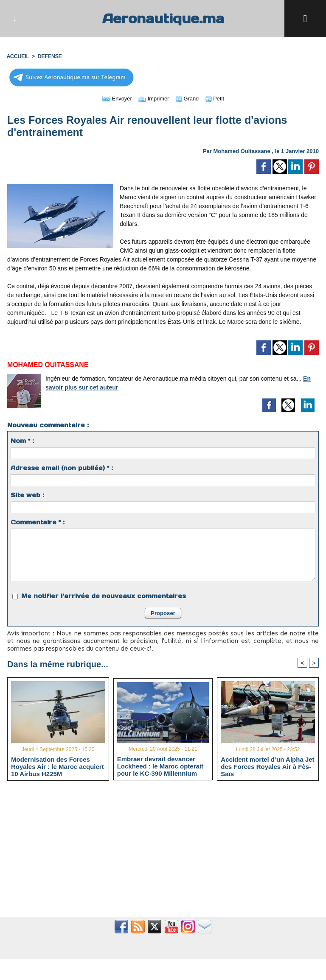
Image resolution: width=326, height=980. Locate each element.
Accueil (18, 56)
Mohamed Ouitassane (242, 151)
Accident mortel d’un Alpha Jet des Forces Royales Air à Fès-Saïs (267, 767)
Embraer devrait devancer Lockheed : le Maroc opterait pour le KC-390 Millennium (160, 766)
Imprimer (153, 98)
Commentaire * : (38, 522)
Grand (189, 98)
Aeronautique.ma (163, 18)
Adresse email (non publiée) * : (62, 468)
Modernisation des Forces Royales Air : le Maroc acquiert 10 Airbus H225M (58, 767)
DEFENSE (49, 56)
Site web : (27, 495)
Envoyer (114, 98)
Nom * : (22, 441)
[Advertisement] (163, 854)
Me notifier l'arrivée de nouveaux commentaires (104, 596)
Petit (218, 98)
